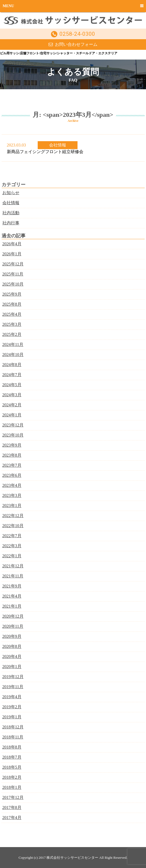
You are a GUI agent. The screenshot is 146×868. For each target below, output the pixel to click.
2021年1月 (12, 606)
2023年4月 (12, 485)
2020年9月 (12, 636)
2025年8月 (12, 304)
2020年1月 (12, 667)
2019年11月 (13, 687)
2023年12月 (13, 425)
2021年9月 (12, 586)
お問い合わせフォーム (76, 44)
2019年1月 (12, 717)
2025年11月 (13, 274)
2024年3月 (12, 395)
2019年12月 (13, 677)
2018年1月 (12, 787)
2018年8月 (12, 747)
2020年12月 (13, 616)
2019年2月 (12, 707)
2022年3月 (12, 546)
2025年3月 (12, 324)
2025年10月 (13, 284)
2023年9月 (12, 445)
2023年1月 (12, 506)
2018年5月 (12, 767)
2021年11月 (13, 576)
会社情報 (58, 145)
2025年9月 (12, 294)
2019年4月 (12, 697)
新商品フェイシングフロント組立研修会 (45, 152)
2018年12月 (13, 727)
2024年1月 (12, 415)
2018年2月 (12, 777)
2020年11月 (13, 626)
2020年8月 (12, 646)
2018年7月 (12, 757)
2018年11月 (13, 737)
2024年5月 (12, 385)
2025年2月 (12, 334)
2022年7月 (12, 536)
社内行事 (11, 223)
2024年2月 (12, 405)
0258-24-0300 (77, 34)
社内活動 (11, 213)
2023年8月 (12, 455)
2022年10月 (13, 526)
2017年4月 (12, 818)
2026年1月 (12, 254)
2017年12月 (13, 797)
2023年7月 (12, 465)
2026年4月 (12, 244)
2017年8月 (12, 807)
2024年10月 (13, 355)
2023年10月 (13, 435)
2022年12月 (13, 516)
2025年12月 (13, 264)
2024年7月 (12, 375)
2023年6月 (12, 475)
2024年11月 (13, 344)
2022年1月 (12, 556)
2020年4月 (12, 656)
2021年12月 (13, 566)
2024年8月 (12, 365)
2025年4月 (12, 314)
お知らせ (11, 193)
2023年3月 (12, 495)
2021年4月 (12, 596)
